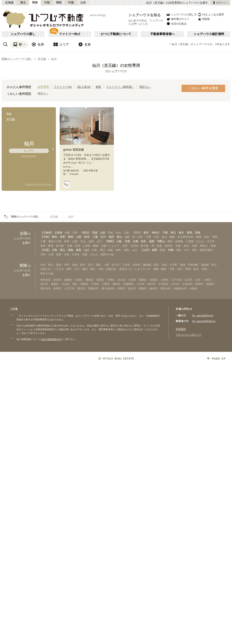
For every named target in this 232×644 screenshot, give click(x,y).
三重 (95, 237)
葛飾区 (55, 284)
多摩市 (57, 288)
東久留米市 (108, 288)
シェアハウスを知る (145, 15)
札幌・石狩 (71, 233)
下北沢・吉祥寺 (131, 265)
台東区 (165, 280)
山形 (103, 233)
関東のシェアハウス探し (17, 59)
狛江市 (132, 288)
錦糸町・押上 (209, 265)
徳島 (71, 250)
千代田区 (163, 284)
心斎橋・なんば (195, 241)
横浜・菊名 (89, 269)
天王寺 (211, 241)
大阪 (119, 241)
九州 (83, 3)
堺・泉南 (157, 246)
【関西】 (110, 241)
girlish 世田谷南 (73, 150)
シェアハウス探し (23, 34)
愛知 (54, 237)
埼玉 (173, 233)
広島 (54, 250)
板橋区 (68, 280)
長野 (62, 237)
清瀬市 (210, 284)
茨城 (197, 233)
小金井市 (187, 284)
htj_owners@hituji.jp (204, 321)
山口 (87, 250)
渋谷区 (133, 280)
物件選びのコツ (178, 19)
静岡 (71, 237)
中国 (71, 3)
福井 (111, 237)
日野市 (121, 288)
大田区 (79, 280)
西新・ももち (90, 254)
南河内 (169, 246)
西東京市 (93, 288)
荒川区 (44, 284)
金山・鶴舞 (168, 237)
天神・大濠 (47, 254)
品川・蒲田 (94, 265)
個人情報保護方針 (52, 339)
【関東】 (137, 233)
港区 (75, 284)
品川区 (189, 280)
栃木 (181, 233)
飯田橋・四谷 (151, 265)
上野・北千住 (112, 265)
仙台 (118, 233)
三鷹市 (106, 284)
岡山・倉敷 (106, 250)
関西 (59, 3)
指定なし (145, 87)
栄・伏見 (138, 237)
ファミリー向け (70, 34)
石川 (103, 237)
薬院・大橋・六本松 (68, 254)
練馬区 (143, 280)
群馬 (189, 233)
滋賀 (152, 241)
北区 (198, 280)
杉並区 (57, 280)
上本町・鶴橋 (90, 246)
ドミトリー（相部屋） (120, 87)
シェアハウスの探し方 (181, 14)
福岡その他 (107, 254)
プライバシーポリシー (189, 335)
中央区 (95, 284)
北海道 (9, 3)
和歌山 (161, 241)
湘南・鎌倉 (160, 269)
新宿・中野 (63, 265)
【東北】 (86, 233)
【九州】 (146, 250)
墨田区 (84, 284)
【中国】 (46, 250)
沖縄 (171, 250)
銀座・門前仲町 (189, 265)
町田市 (199, 284)
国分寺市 (46, 288)
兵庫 (135, 241)
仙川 (54, 59)
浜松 (207, 237)
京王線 (42, 59)
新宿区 (100, 280)
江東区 (207, 280)
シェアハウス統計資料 (209, 34)
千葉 (165, 233)
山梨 (79, 237)
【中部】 (46, 237)
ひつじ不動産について (116, 34)
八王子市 (70, 288)
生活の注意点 (176, 24)
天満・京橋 (73, 246)
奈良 (143, 241)
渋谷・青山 (47, 265)
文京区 (66, 284)
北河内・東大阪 (139, 246)
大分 (162, 250)
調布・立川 (73, 269)
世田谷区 (46, 280)
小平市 (141, 284)
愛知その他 (55, 241)
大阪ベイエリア (110, 246)
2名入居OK (84, 87)
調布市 (117, 284)
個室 (98, 87)
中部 (47, 3)
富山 (120, 237)
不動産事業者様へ (162, 34)
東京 (146, 233)
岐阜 (87, 237)
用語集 (204, 19)
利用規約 (181, 329)
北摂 (125, 246)
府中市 (151, 284)
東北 (23, 3)
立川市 (175, 284)
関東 (35, 3)
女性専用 (43, 87)
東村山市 (166, 288)
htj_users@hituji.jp (203, 315)
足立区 (122, 280)
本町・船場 (47, 246)
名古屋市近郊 (185, 237)
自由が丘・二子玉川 (52, 269)
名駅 (127, 237)
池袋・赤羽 (79, 265)
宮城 (95, 233)
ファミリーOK (63, 87)
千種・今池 (152, 237)
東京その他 (47, 273)
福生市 (153, 288)
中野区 (111, 280)
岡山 (62, 250)
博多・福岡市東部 (202, 250)
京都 (127, 241)
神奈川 (156, 233)
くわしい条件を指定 (204, 88)
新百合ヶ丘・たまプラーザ (135, 269)
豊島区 (90, 280)
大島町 (193, 288)
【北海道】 (47, 233)
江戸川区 (177, 280)
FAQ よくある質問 (211, 14)
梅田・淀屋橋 (175, 241)
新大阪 (60, 246)
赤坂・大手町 (170, 265)
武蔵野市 (129, 284)
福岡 (155, 250)
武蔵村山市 (180, 288)
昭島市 (143, 288)
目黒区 (154, 280)
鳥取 (79, 250)
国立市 (81, 288)
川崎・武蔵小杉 (107, 269)
